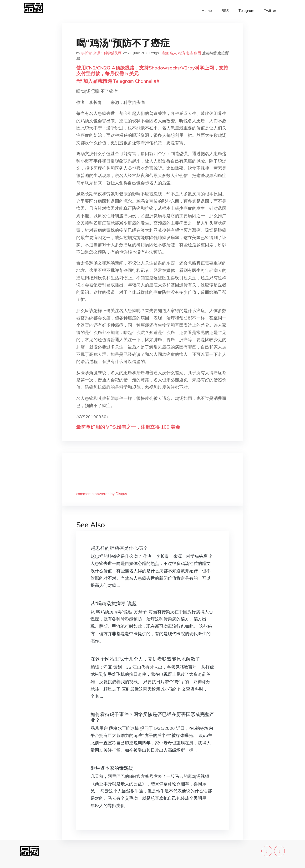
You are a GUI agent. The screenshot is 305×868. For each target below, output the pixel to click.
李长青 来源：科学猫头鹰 (101, 53)
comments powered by (102, 494)
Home (207, 11)
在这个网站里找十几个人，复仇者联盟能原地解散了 (145, 659)
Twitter (270, 11)
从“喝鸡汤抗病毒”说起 (114, 603)
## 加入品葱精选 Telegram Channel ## (118, 81)
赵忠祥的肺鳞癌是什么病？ (119, 548)
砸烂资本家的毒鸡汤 (112, 768)
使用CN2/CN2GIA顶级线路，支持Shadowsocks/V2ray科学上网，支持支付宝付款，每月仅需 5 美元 (152, 71)
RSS (225, 11)
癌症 (165, 53)
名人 (173, 53)
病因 (198, 53)
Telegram (246, 11)
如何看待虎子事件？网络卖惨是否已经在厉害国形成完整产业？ (152, 717)
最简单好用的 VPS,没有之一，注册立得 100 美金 (128, 427)
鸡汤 (181, 53)
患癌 (189, 53)
